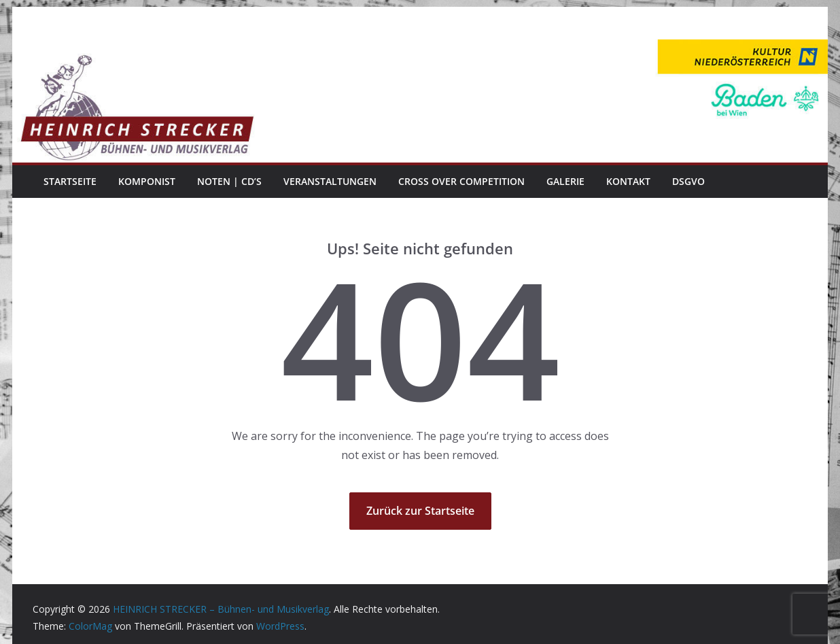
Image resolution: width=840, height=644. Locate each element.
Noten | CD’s (229, 181)
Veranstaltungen (330, 181)
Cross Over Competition (461, 181)
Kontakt (628, 181)
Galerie (565, 181)
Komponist (147, 181)
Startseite (70, 181)
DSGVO (688, 181)
